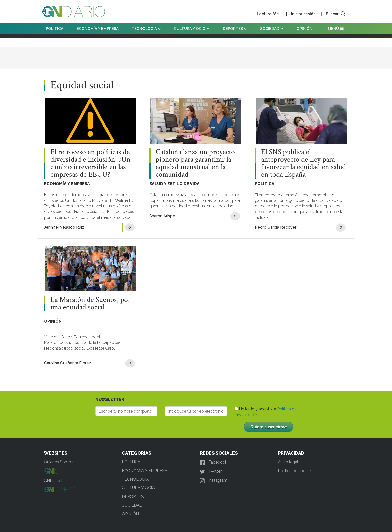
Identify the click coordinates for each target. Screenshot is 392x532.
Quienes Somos (59, 462)
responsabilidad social (64, 348)
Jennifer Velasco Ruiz (64, 227)
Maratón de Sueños (62, 343)
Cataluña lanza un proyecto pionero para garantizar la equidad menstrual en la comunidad (195, 163)
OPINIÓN (305, 29)
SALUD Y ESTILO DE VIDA (174, 184)
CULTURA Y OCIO (192, 29)
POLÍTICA (55, 29)
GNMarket (53, 481)
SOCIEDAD (272, 29)
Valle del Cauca (58, 337)
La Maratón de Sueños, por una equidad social (91, 304)
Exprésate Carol (101, 348)
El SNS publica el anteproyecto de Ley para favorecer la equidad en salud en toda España (304, 163)
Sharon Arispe (162, 216)
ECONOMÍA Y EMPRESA (98, 29)
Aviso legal (288, 462)
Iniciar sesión (303, 14)
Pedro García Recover (276, 227)
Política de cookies (295, 471)
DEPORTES (235, 29)
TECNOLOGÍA (146, 29)
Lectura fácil (269, 14)
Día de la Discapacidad (101, 343)
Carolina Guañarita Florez (68, 363)
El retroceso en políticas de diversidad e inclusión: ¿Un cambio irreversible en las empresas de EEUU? (90, 163)
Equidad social (87, 337)
